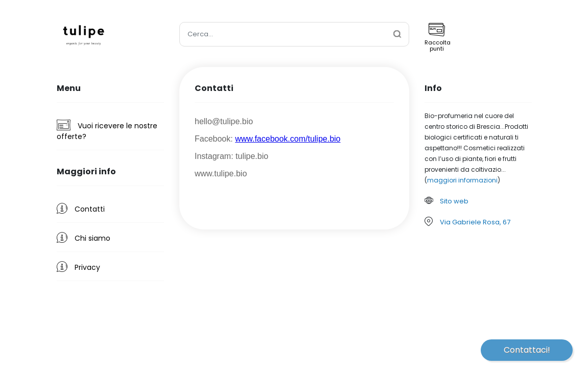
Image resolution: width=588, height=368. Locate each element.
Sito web (454, 201)
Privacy (78, 267)
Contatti (81, 209)
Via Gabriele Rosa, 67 (475, 222)
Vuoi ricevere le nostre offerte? (107, 131)
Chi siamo (84, 238)
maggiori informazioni (462, 180)
